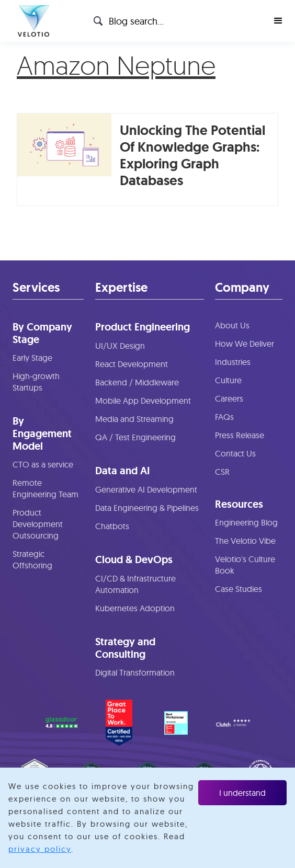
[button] (278, 21)
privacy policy (40, 849)
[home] (31, 21)
